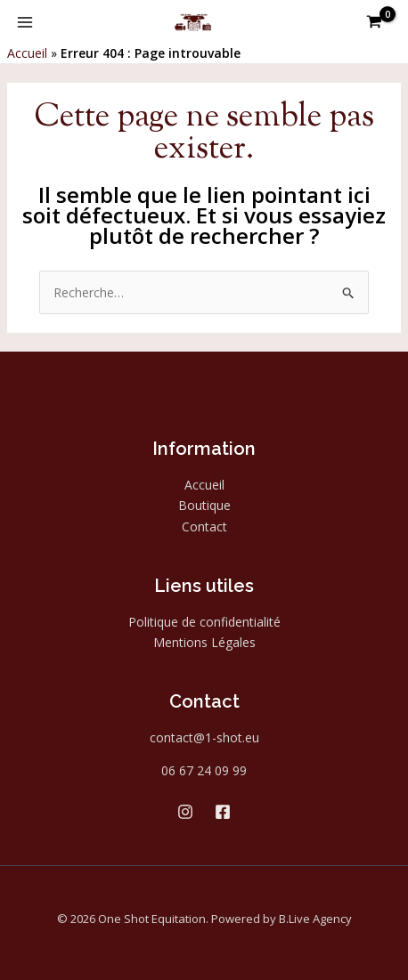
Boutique (204, 505)
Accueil (27, 53)
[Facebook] (223, 812)
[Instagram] (185, 812)
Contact (204, 526)
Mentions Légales (204, 642)
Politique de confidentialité (204, 622)
